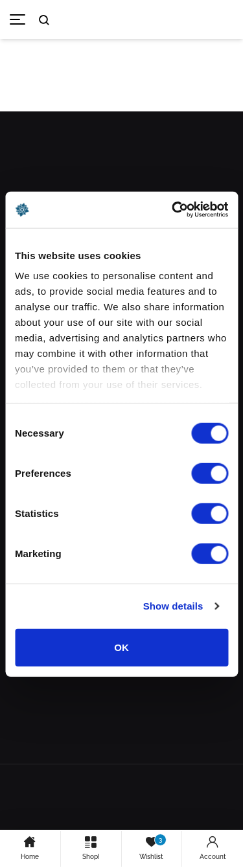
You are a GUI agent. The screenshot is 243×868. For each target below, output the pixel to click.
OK (121, 647)
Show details (173, 606)
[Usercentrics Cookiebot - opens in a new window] (173, 210)
